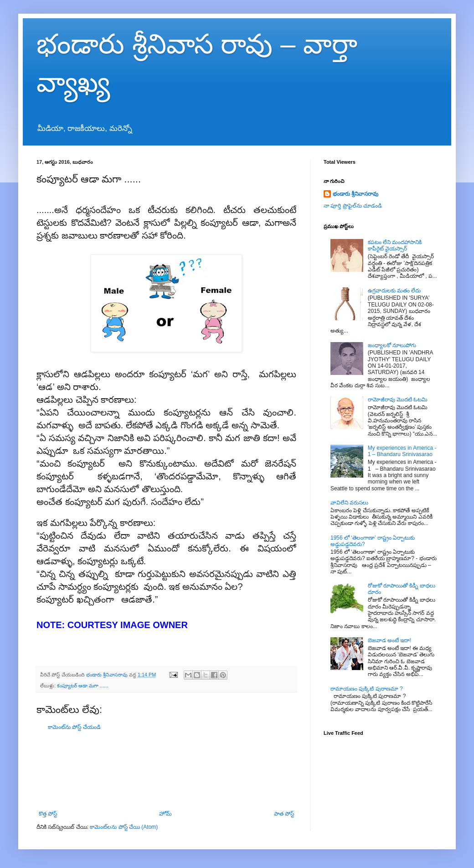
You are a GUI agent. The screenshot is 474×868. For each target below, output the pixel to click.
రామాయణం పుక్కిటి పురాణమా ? (367, 689)
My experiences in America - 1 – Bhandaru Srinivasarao (402, 451)
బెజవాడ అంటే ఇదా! (389, 640)
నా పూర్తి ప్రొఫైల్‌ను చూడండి (353, 206)
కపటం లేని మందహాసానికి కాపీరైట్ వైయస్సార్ (395, 245)
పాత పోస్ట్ (284, 814)
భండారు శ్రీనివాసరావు (355, 194)
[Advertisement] (166, 771)
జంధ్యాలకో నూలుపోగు (392, 345)
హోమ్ (165, 814)
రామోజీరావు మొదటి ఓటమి (398, 400)
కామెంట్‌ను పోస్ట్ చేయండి (74, 727)
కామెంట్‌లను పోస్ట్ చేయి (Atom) (124, 827)
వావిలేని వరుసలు (349, 503)
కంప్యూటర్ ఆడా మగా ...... (82, 686)
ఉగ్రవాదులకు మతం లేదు (394, 291)
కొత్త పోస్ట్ (48, 814)
